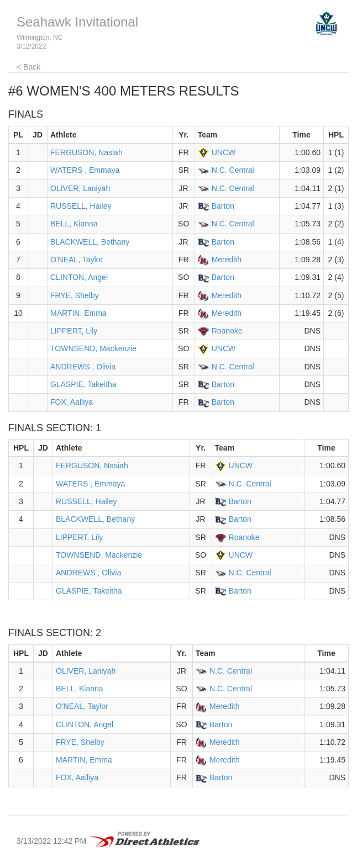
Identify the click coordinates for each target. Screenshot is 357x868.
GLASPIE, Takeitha (83, 384)
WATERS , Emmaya (85, 170)
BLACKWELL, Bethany (90, 242)
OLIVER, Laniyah (80, 188)
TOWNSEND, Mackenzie (93, 348)
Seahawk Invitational (77, 22)
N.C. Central (233, 170)
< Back (28, 67)
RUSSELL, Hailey (81, 206)
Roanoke (227, 331)
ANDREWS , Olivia (83, 367)
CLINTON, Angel (79, 277)
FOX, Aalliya (72, 402)
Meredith (227, 260)
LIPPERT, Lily (74, 331)
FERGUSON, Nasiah (86, 152)
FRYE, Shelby (75, 295)
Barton (223, 206)
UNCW (224, 152)
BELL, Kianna (74, 224)
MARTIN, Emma (78, 313)
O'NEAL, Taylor (77, 260)
